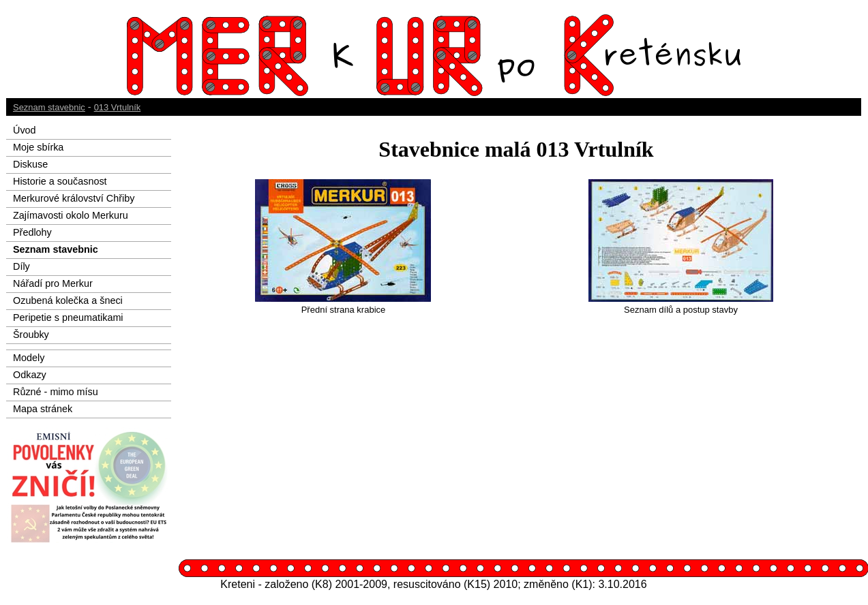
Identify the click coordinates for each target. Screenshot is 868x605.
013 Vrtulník (118, 107)
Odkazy (30, 375)
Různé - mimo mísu (56, 392)
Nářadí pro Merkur (53, 283)
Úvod (25, 130)
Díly (21, 266)
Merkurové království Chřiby (74, 198)
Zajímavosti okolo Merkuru (71, 215)
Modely (29, 358)
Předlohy (32, 232)
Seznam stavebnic (49, 107)
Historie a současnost (60, 181)
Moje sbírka (38, 147)
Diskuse (30, 164)
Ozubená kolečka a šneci (68, 300)
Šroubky (31, 335)
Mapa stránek (43, 409)
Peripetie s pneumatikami (68, 317)
